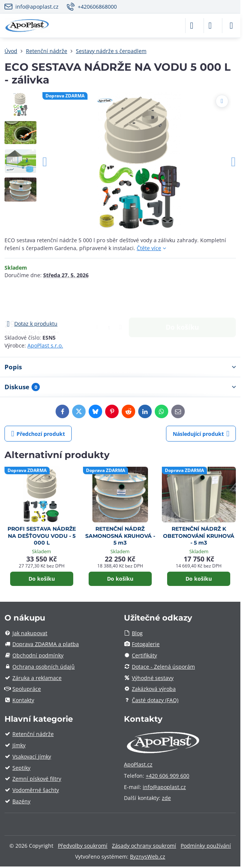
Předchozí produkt (38, 434)
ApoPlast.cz (138, 764)
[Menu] (231, 26)
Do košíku (182, 299)
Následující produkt (201, 434)
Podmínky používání (206, 846)
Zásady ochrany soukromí (144, 846)
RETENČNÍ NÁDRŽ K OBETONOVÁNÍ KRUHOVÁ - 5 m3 (199, 536)
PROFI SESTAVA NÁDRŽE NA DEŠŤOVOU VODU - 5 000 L (42, 536)
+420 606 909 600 (168, 776)
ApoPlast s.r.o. (45, 345)
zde (166, 798)
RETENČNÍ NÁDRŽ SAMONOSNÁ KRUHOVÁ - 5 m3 (120, 536)
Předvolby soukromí (83, 846)
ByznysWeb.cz (148, 857)
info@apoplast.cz (164, 787)
